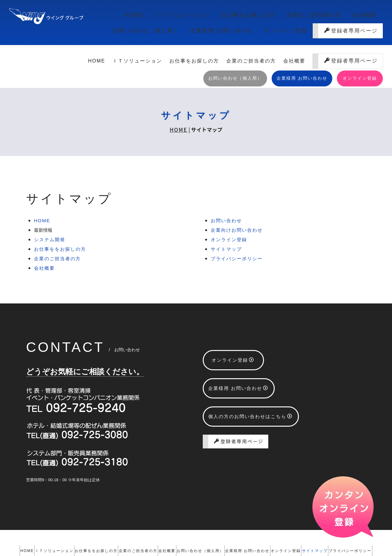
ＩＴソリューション (139, 17)
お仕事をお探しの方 (196, 17)
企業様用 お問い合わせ (231, 37)
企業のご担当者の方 (253, 17)
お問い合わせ (226, 185)
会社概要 (296, 17)
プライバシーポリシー (237, 223)
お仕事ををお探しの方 (60, 214)
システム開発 (50, 204)
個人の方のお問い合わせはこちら (250, 381)
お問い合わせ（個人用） (345, 17)
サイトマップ (226, 214)
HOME (99, 17)
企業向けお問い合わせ (237, 195)
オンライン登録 (286, 37)
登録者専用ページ (351, 36)
